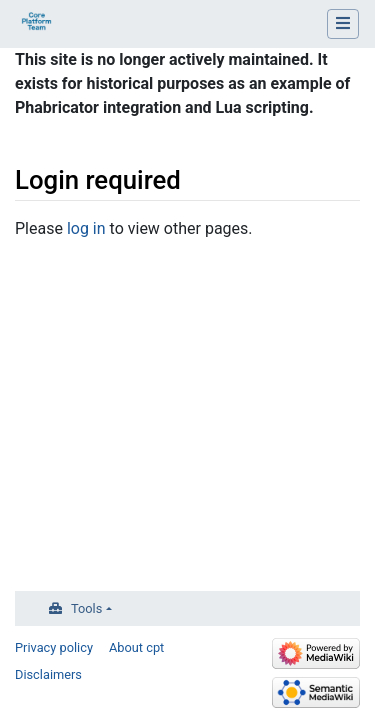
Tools (86, 608)
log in (86, 228)
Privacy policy (54, 647)
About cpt (136, 647)
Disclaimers (48, 674)
